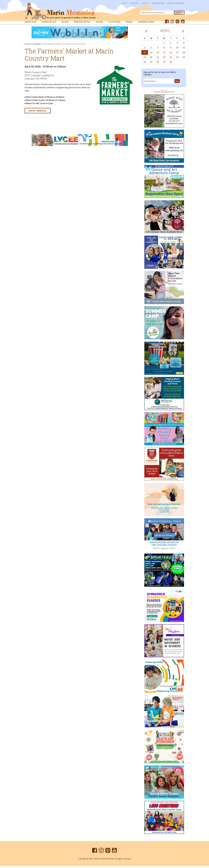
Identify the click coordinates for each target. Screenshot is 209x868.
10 (177, 50)
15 (164, 54)
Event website (38, 113)
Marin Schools (82, 24)
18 (184, 54)
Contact (145, 3)
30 (171, 64)
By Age (65, 24)
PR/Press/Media (158, 3)
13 (151, 54)
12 (145, 54)
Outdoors (114, 24)
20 (151, 59)
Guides (100, 24)
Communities (49, 24)
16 (171, 54)
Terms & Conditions (176, 3)
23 (171, 59)
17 (177, 54)
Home (27, 46)
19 (145, 59)
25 (184, 59)
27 (151, 64)
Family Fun (30, 24)
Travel (129, 24)
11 (184, 50)
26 (145, 64)
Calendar (36, 46)
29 (164, 64)
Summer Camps (147, 24)
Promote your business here (164, 94)
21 (158, 59)
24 (177, 59)
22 (164, 59)
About (125, 3)
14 (158, 54)
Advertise (134, 3)
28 (158, 64)
